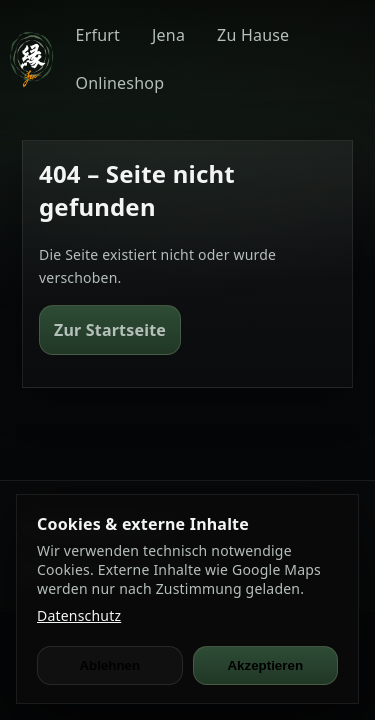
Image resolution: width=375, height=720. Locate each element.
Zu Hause (253, 35)
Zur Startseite (110, 330)
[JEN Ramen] (31, 59)
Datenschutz (79, 615)
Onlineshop (120, 83)
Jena (168, 35)
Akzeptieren (265, 665)
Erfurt (98, 35)
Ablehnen (109, 665)
